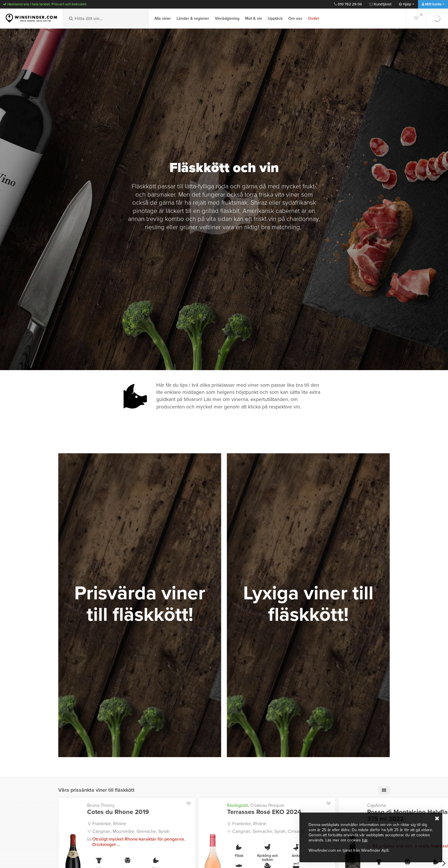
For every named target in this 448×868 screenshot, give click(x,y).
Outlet (313, 18)
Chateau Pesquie (256, 805)
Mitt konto (433, 4)
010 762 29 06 (348, 4)
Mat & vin (254, 18)
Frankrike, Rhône (109, 824)
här (365, 840)
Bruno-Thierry (101, 805)
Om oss (295, 18)
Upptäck (275, 18)
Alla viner (163, 18)
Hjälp (407, 4)
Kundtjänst (380, 4)
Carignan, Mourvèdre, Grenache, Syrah (131, 831)
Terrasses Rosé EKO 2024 (264, 812)
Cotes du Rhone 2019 (118, 812)
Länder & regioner (193, 18)
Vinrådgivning (227, 18)
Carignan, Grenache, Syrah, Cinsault (268, 831)
